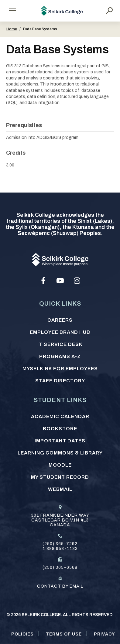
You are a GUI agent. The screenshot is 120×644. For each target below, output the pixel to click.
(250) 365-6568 (60, 567)
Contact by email (60, 586)
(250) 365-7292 (60, 544)
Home (12, 29)
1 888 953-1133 (60, 549)
